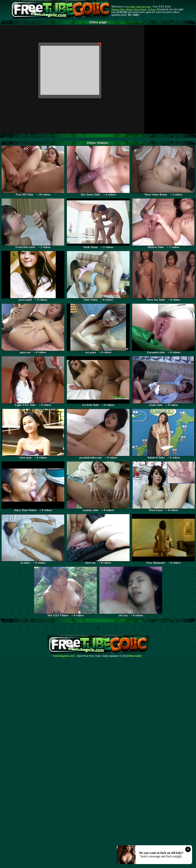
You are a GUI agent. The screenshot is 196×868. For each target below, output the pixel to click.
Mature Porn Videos (136, 9)
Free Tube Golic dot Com (138, 7)
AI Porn (152, 9)
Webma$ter (135, 656)
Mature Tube (118, 9)
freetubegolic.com (64, 656)
